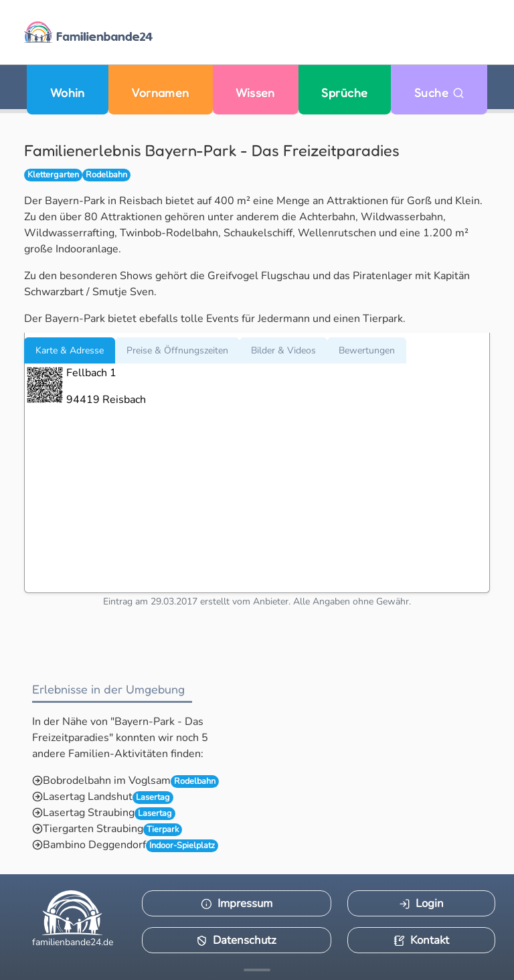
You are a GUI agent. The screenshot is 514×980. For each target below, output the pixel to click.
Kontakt (421, 940)
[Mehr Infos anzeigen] (257, 970)
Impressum (237, 903)
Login (421, 903)
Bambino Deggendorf (94, 845)
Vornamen (160, 93)
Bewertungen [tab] (367, 350)
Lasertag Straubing (89, 813)
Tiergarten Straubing (93, 829)
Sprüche (344, 93)
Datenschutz (236, 940)
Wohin (68, 93)
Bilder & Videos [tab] (283, 350)
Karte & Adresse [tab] (70, 350)
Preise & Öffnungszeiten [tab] (177, 350)
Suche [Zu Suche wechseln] (439, 93)
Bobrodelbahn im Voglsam (107, 781)
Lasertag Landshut (88, 797)
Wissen (255, 93)
